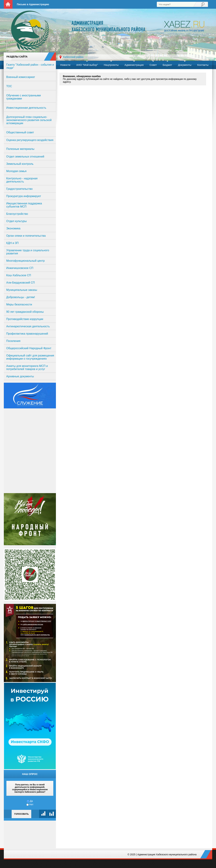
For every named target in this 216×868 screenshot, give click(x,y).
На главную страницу (8, 4)
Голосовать (21, 814)
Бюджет (167, 65)
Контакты (203, 65)
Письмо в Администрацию (33, 4)
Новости (65, 65)
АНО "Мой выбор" (87, 65)
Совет (153, 65)
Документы (185, 65)
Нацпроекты (111, 65)
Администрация (134, 65)
